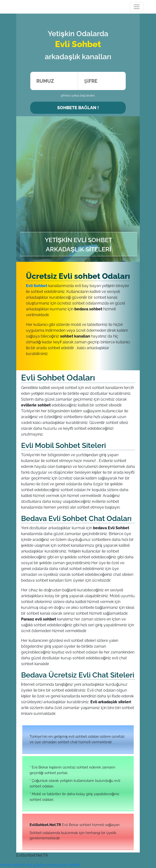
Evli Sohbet (37, 286)
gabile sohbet (45, 865)
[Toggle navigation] (137, 7)
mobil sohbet (12, 865)
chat (28, 865)
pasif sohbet (69, 865)
